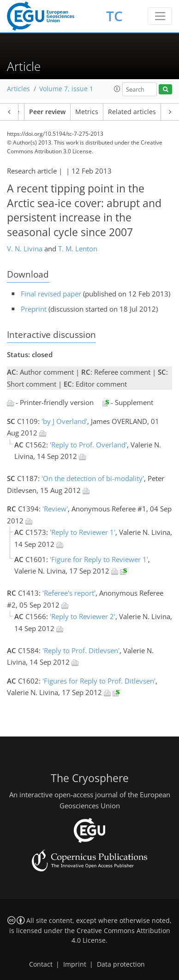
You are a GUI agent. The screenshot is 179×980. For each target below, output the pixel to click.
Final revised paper (51, 294)
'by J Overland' (64, 421)
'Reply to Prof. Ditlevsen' (81, 650)
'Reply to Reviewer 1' (83, 532)
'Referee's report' (69, 593)
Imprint (75, 964)
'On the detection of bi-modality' (93, 478)
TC (114, 16)
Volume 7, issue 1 (66, 89)
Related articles (132, 112)
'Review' (55, 509)
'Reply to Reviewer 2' (83, 616)
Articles (18, 89)
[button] (117, 89)
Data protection (121, 964)
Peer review (47, 112)
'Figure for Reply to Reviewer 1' (99, 559)
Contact (41, 964)
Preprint (34, 309)
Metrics (87, 112)
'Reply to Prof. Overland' (88, 445)
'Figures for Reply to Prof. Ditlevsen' (99, 681)
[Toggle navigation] (160, 16)
